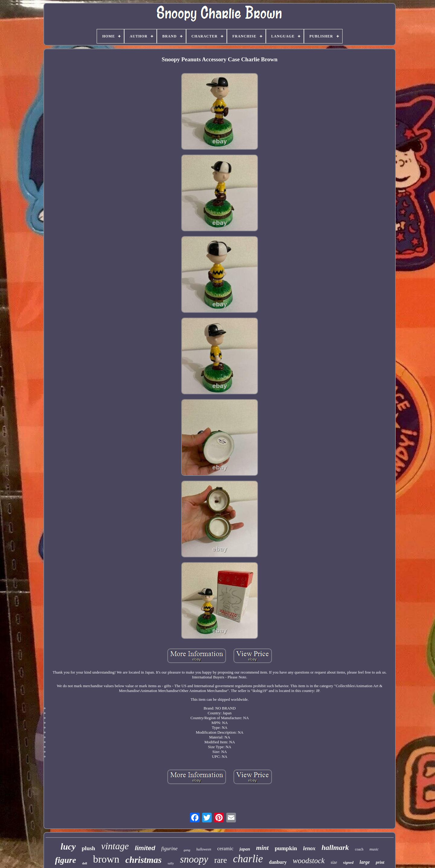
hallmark (335, 847)
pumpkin (286, 848)
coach (359, 849)
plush (89, 848)
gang (187, 850)
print (380, 862)
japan (245, 849)
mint (263, 848)
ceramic (225, 849)
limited (145, 848)
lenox (309, 848)
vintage (115, 846)
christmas (143, 860)
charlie (248, 859)
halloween (204, 849)
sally (171, 863)
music (374, 849)
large (365, 862)
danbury (278, 862)
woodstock (309, 861)
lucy (68, 847)
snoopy (194, 859)
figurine (169, 849)
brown (106, 859)
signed (348, 862)
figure (66, 860)
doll (85, 863)
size (334, 862)
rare (221, 860)
